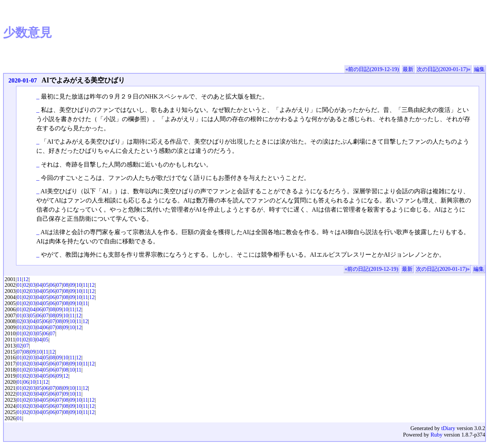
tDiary (448, 428)
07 (59, 285)
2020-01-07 (23, 80)
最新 (408, 69)
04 (39, 285)
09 (72, 285)
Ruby (436, 435)
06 (52, 285)
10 (79, 285)
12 (26, 279)
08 (66, 285)
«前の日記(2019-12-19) (372, 69)
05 (46, 285)
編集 (479, 69)
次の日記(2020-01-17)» (444, 69)
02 (26, 285)
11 (19, 279)
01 (19, 285)
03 (32, 285)
